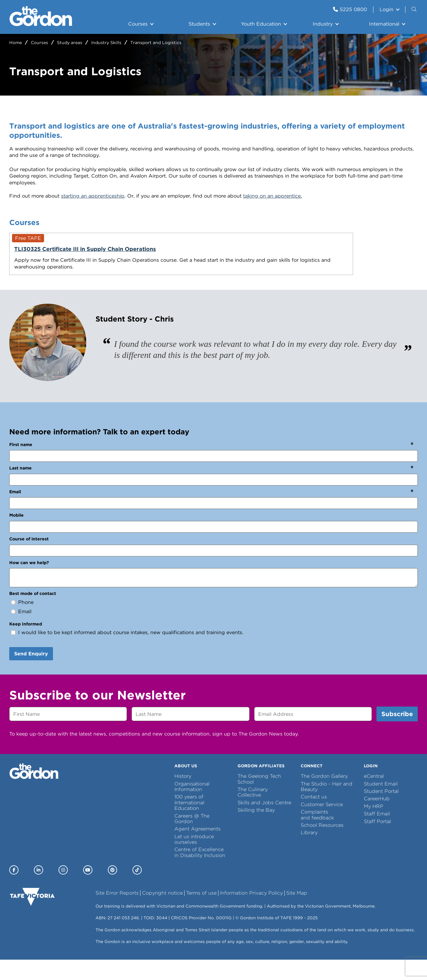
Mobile (16, 535)
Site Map (297, 913)
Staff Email (377, 834)
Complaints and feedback (317, 835)
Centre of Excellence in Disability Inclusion (200, 873)
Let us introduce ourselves (194, 859)
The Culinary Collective (253, 812)
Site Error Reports (117, 913)
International (384, 24)
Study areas (70, 43)
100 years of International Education (189, 823)
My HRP (374, 826)
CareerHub (377, 819)
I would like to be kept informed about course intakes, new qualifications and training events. (131, 653)
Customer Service (322, 824)
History (183, 796)
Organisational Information (192, 807)
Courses (138, 24)
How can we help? (29, 583)
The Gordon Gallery (324, 796)
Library (309, 853)
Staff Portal (377, 841)
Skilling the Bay (256, 830)
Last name (20, 488)
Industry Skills (106, 43)
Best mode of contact (33, 614)
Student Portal (381, 812)
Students (199, 24)
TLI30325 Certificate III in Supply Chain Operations (69, 252)
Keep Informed (26, 644)
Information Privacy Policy (251, 913)
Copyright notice (162, 913)
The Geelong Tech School (259, 799)
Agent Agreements (197, 849)
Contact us (314, 817)
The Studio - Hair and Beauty (327, 807)
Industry (323, 24)
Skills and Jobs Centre (264, 823)
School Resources (322, 845)
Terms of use (201, 913)
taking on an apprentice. (272, 196)
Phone (26, 622)
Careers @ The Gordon (192, 839)
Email (15, 512)
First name (21, 465)
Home (16, 43)
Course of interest (29, 559)
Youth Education (261, 24)
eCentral (374, 796)
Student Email (381, 804)
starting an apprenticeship (93, 196)
